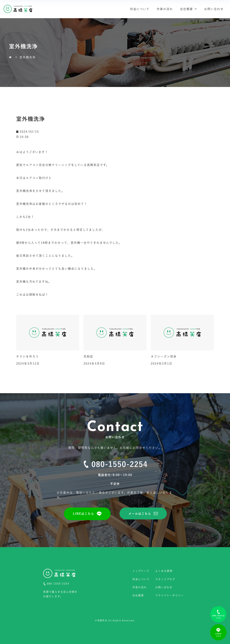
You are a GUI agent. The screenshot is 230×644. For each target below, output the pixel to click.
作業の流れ (165, 9)
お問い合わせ (214, 9)
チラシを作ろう (27, 356)
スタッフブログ (165, 579)
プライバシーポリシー (170, 595)
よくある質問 (164, 571)
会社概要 (188, 9)
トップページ (141, 571)
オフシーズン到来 (164, 356)
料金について (140, 9)
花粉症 (88, 356)
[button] (87, 514)
